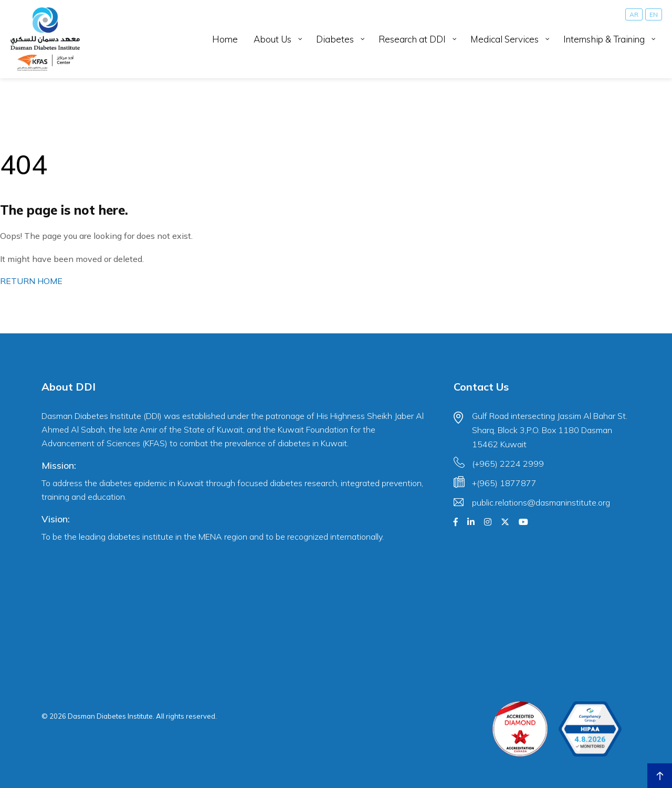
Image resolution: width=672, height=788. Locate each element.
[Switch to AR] (634, 14)
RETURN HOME (31, 281)
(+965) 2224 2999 (508, 464)
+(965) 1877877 (504, 483)
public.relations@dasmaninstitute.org (541, 502)
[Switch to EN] (654, 14)
